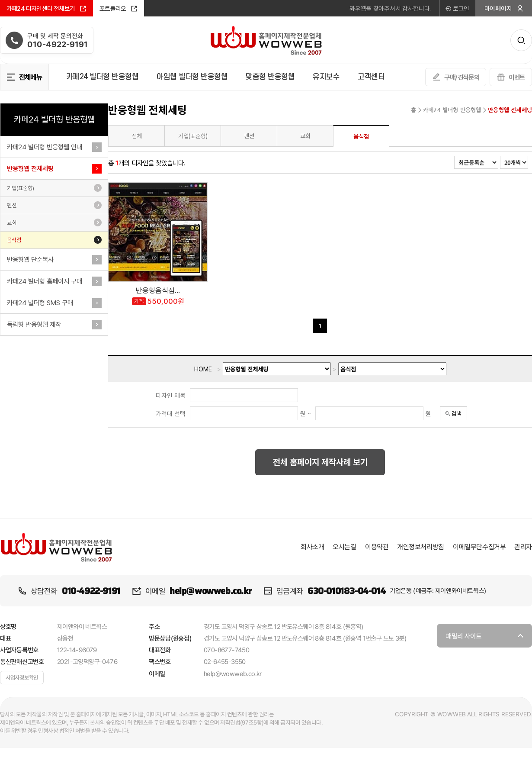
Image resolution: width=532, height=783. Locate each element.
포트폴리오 (119, 9)
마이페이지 (504, 8)
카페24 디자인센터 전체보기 (46, 9)
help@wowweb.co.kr (210, 591)
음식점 (14, 240)
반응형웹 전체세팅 (30, 169)
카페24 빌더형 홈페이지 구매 (45, 281)
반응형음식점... (158, 290)
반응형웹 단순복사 (30, 259)
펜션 (12, 205)
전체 (137, 136)
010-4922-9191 (91, 591)
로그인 (457, 8)
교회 (12, 223)
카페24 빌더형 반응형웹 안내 (45, 147)
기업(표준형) (21, 188)
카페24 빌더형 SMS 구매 (40, 303)
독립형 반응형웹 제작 (34, 324)
